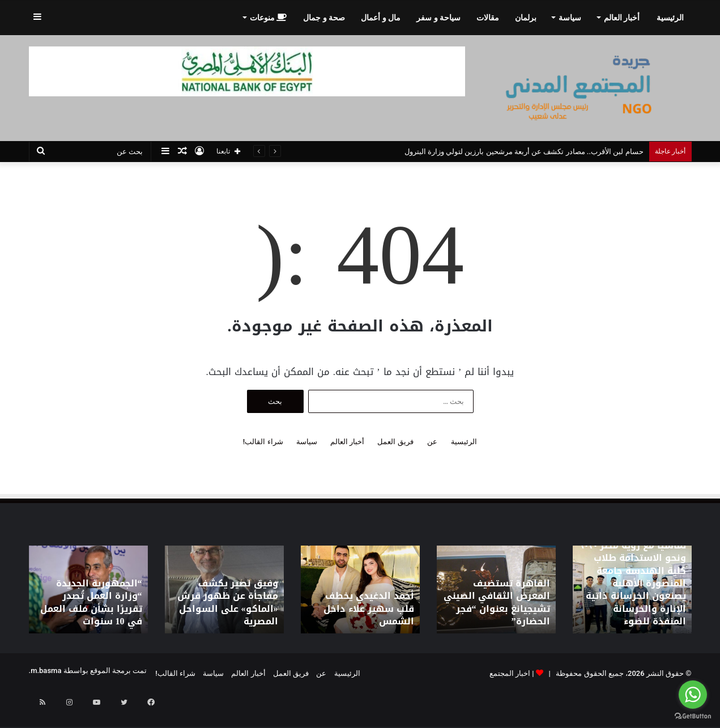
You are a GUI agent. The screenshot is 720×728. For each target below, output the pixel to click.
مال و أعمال (381, 18)
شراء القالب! (263, 442)
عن (432, 442)
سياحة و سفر (438, 18)
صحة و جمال (324, 18)
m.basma (46, 670)
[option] (632, 589)
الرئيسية (670, 18)
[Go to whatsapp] (693, 695)
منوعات (268, 18)
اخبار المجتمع (510, 673)
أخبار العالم (622, 18)
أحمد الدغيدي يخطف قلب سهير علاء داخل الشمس (365, 617)
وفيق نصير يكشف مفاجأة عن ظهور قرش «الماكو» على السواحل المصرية (228, 611)
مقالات (488, 18)
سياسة (570, 18)
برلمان (526, 18)
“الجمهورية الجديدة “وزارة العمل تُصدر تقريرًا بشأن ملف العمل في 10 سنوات (91, 611)
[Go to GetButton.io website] (693, 716)
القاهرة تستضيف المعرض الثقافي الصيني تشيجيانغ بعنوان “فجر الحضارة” (500, 611)
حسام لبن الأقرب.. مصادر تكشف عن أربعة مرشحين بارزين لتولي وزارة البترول (524, 152)
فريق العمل (395, 442)
